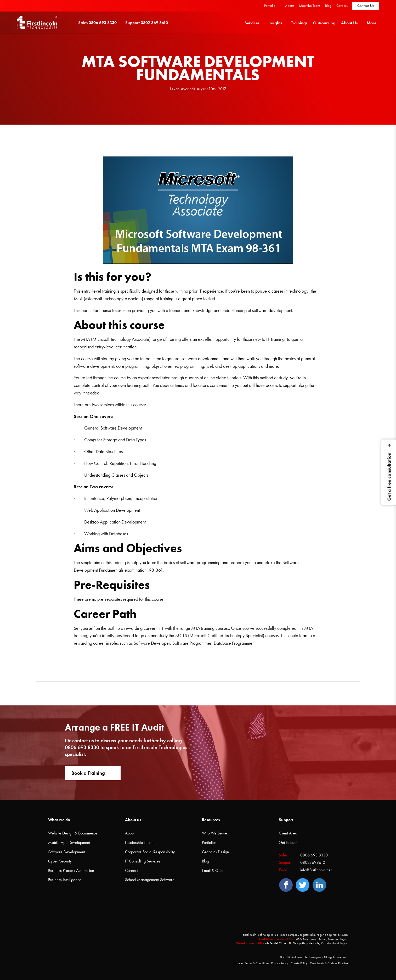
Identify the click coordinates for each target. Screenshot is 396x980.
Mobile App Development (69, 842)
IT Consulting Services (143, 861)
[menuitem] (254, 23)
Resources (211, 820)
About (289, 5)
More (372, 23)
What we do (59, 820)
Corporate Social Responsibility (150, 852)
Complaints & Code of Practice (329, 963)
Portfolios (209, 842)
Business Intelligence (65, 880)
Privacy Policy (280, 963)
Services (252, 23)
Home (239, 963)
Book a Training (88, 773)
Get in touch (289, 842)
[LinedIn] (319, 885)
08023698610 (313, 862)
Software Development (67, 852)
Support (286, 820)
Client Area (288, 833)
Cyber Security (60, 861)
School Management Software (150, 880)
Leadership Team (139, 842)
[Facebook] (286, 885)
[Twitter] (303, 885)
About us (133, 820)
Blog (328, 5)
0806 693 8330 (82, 747)
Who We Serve (214, 833)
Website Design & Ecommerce (73, 833)
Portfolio (270, 5)
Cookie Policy (299, 963)
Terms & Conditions (257, 963)
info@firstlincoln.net (316, 870)
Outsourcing (324, 23)
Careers (342, 5)
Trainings (299, 23)
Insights (275, 23)
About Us (349, 23)
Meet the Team (310, 5)
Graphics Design (216, 852)
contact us (83, 740)
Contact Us (366, 6)
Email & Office (214, 870)
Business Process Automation (71, 870)
